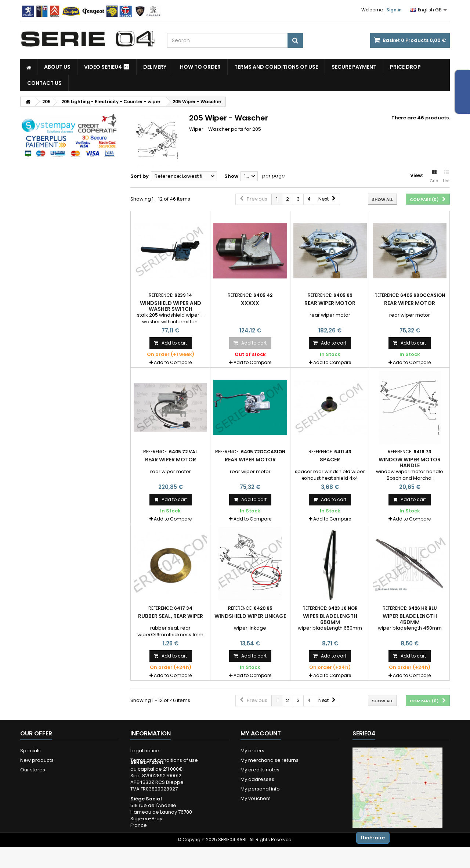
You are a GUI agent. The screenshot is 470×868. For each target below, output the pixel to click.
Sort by (140, 176)
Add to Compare (173, 362)
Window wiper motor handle (410, 462)
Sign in (394, 10)
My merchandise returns (270, 760)
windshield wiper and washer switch (171, 306)
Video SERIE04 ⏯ (107, 67)
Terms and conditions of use (276, 67)
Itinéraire (373, 838)
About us (57, 67)
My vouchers (256, 798)
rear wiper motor (330, 303)
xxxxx (250, 303)
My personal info (260, 789)
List (446, 177)
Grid (434, 177)
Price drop (405, 67)
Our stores (33, 770)
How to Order (200, 67)
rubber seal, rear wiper (171, 616)
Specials (30, 751)
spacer (330, 460)
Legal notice (145, 751)
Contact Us (44, 83)
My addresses (257, 779)
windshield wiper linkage (250, 616)
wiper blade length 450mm (410, 619)
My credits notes (260, 770)
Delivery (155, 67)
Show (231, 176)
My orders (252, 751)
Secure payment (354, 67)
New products (37, 760)
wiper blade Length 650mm (330, 619)
